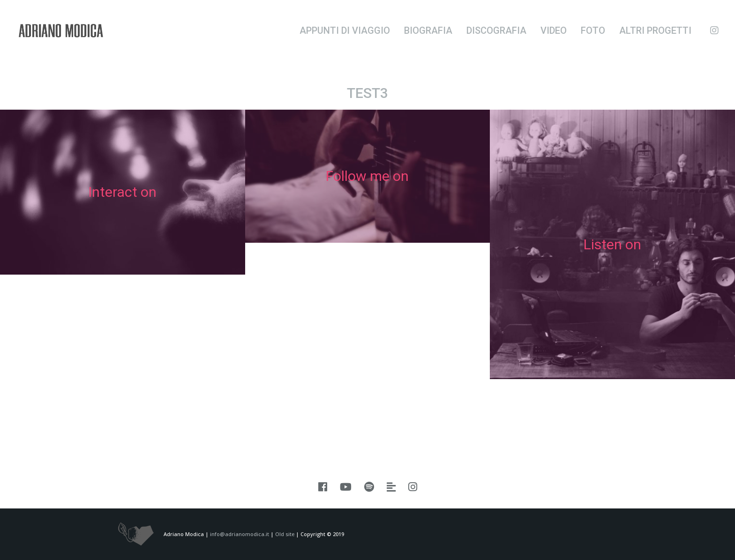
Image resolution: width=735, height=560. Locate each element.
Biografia (428, 30)
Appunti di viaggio (345, 30)
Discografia (496, 30)
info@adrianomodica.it (240, 534)
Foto (593, 30)
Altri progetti (655, 30)
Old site (285, 534)
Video (554, 30)
